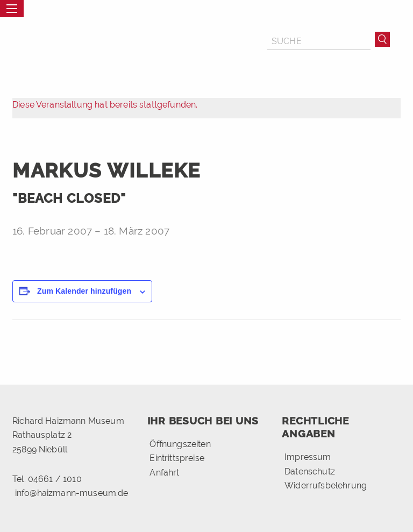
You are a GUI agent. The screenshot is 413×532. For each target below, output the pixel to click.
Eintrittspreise (177, 458)
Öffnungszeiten (180, 444)
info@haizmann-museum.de (72, 493)
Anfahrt (164, 473)
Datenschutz (310, 471)
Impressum (308, 457)
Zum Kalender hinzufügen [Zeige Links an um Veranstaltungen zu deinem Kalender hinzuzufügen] (84, 291)
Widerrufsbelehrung (326, 485)
